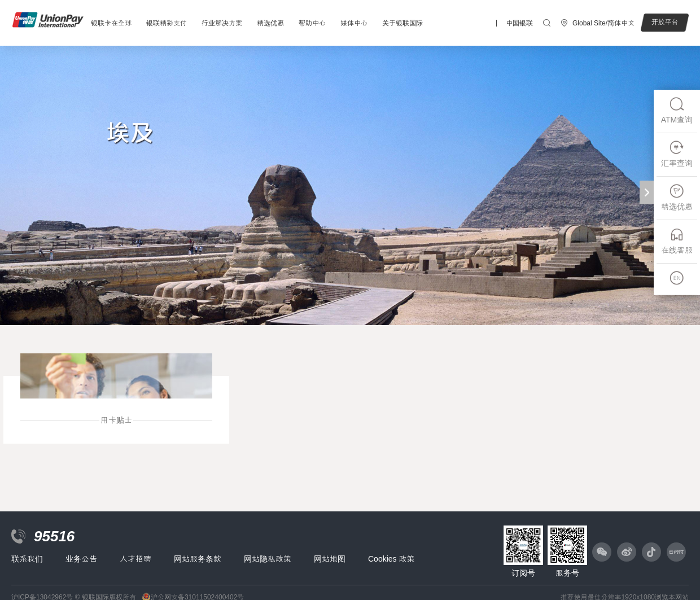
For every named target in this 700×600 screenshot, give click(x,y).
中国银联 (519, 23)
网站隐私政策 (268, 559)
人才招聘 (135, 559)
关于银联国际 (403, 23)
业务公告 (81, 559)
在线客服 (677, 241)
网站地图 (330, 559)
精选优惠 (270, 23)
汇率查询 (677, 154)
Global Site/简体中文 (603, 23)
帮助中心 (312, 23)
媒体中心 (354, 23)
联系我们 (27, 559)
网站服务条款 (198, 559)
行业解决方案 (222, 23)
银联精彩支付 (167, 23)
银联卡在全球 (111, 23)
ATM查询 (677, 110)
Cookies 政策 (391, 559)
